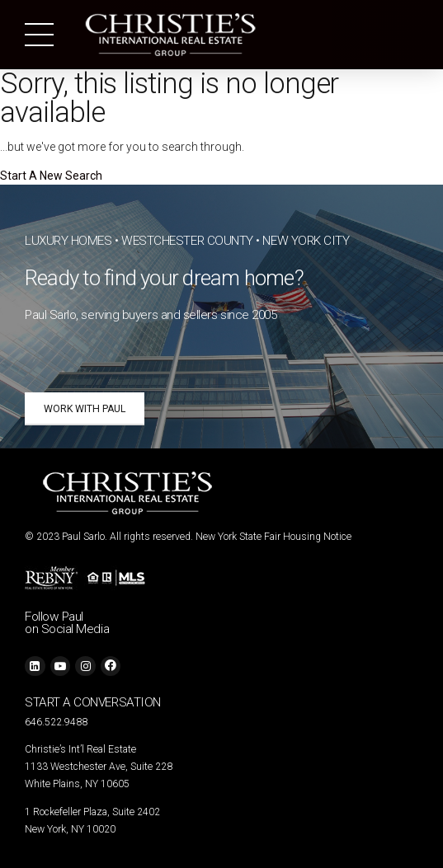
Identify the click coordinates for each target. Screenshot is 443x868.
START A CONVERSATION (93, 702)
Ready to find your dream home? (164, 278)
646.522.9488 (56, 722)
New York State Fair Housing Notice (273, 537)
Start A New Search (51, 176)
